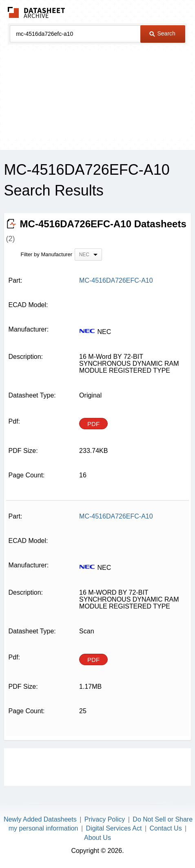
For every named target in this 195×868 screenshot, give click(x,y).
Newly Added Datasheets (40, 819)
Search (162, 33)
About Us (97, 838)
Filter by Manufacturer (47, 254)
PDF (93, 424)
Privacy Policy (105, 819)
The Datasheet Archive (37, 12)
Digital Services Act (114, 828)
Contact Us (166, 828)
